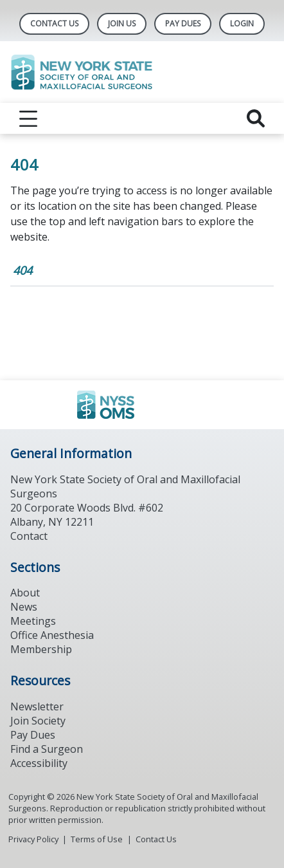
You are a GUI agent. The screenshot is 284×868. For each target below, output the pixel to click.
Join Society (38, 721)
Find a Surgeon (47, 749)
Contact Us (54, 23)
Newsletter (37, 706)
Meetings (33, 621)
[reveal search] (256, 118)
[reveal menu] (28, 118)
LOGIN (242, 23)
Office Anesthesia (52, 635)
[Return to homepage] (142, 72)
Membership (41, 649)
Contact (29, 536)
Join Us (122, 23)
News (24, 607)
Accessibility (39, 763)
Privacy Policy (33, 839)
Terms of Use (97, 839)
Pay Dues (183, 23)
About (25, 593)
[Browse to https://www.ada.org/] (142, 405)
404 (22, 270)
